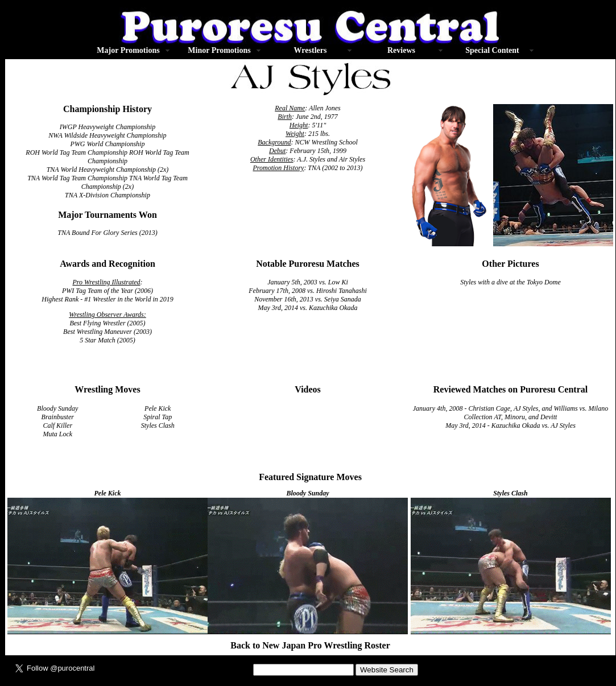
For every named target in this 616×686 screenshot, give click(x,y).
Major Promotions (128, 50)
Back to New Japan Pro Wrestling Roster (310, 645)
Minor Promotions (219, 50)
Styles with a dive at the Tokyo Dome (510, 282)
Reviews (401, 50)
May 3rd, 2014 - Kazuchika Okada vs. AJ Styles (510, 425)
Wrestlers (311, 50)
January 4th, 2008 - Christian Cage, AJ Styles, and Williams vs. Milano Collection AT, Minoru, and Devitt (510, 413)
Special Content (492, 50)
